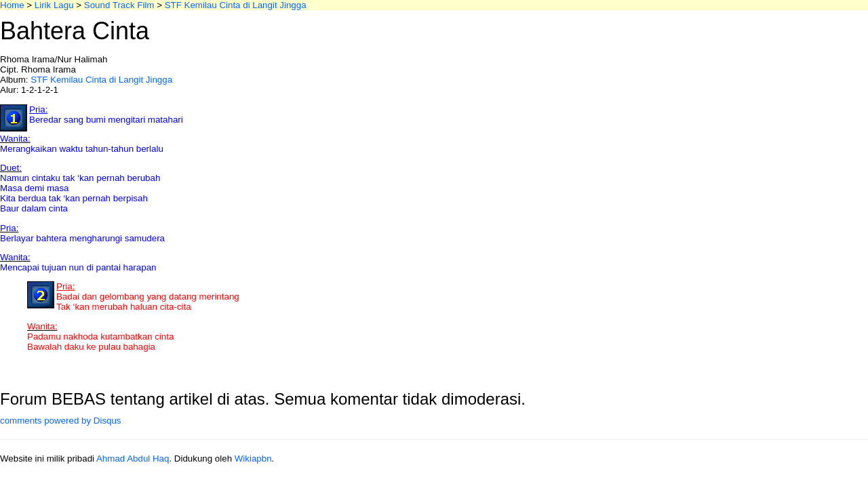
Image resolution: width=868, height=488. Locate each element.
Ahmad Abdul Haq (133, 459)
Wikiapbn (253, 459)
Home (12, 5)
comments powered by (61, 421)
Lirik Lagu (54, 5)
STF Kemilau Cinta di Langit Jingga (236, 5)
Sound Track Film (119, 5)
